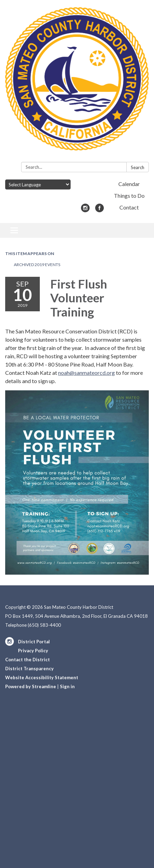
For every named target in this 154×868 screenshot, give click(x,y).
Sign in (67, 686)
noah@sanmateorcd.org (87, 373)
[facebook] (99, 210)
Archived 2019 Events (37, 265)
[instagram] (85, 210)
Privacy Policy (33, 651)
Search (138, 167)
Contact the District (28, 660)
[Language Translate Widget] (38, 184)
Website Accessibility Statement (42, 677)
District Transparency (29, 669)
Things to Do (129, 196)
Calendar (129, 184)
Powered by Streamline (31, 686)
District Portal (34, 642)
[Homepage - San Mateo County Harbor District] (77, 82)
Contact (129, 207)
